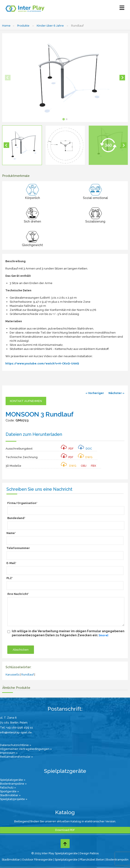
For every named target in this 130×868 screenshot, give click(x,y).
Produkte (23, 26)
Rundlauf (28, 675)
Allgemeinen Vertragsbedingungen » (26, 749)
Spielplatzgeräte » (13, 780)
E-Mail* (11, 563)
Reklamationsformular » (16, 757)
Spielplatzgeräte (66, 860)
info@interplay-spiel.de (16, 732)
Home (6, 26)
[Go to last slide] (6, 145)
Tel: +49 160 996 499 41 (17, 727)
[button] (22, 145)
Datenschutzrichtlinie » (16, 745)
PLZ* (10, 578)
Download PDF (65, 830)
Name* (11, 533)
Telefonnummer (18, 548)
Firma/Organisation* (22, 503)
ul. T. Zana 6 (8, 718)
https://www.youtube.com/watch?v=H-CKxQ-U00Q (42, 363)
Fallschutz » (8, 788)
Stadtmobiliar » (10, 795)
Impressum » (9, 753)
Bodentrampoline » (13, 784)
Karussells (12, 675)
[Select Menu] (122, 9)
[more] (104, 635)
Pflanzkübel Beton (92, 860)
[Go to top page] (65, 844)
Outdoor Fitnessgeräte (37, 860)
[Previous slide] (8, 78)
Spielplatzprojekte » (14, 799)
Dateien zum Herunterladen (34, 434)
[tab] (63, 119)
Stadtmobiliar (11, 860)
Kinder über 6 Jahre (50, 26)
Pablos (94, 853)
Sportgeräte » (9, 791)
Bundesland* (16, 518)
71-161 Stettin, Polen (14, 723)
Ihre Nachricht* (18, 594)
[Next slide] (122, 78)
